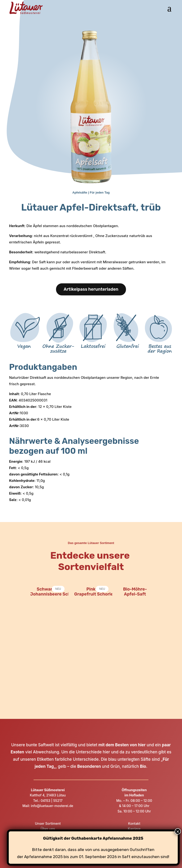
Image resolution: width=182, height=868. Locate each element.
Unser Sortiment (48, 823)
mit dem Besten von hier (122, 745)
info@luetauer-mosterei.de (52, 806)
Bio (143, 766)
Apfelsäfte (80, 192)
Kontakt (134, 823)
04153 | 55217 (52, 801)
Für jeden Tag (100, 192)
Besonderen (89, 766)
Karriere (134, 829)
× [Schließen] (178, 832)
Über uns (48, 829)
